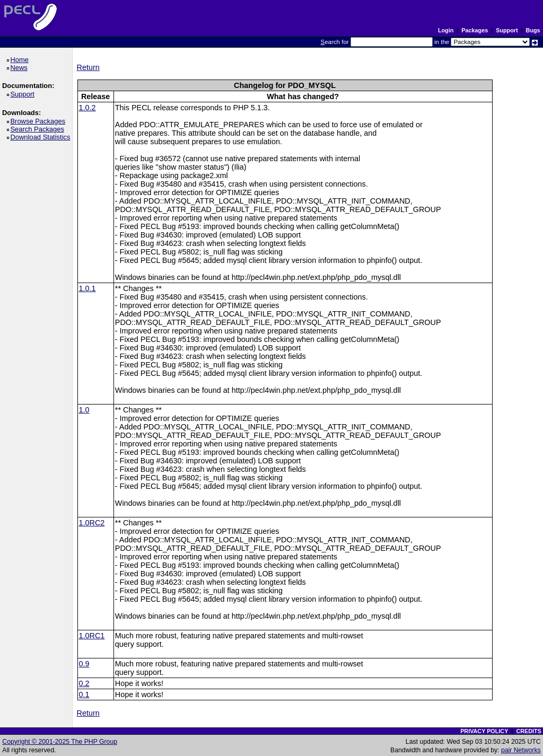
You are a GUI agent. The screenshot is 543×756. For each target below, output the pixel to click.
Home (21, 60)
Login (446, 30)
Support (507, 30)
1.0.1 (87, 288)
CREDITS (528, 731)
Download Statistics (42, 137)
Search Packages (39, 129)
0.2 (84, 683)
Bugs (533, 30)
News (20, 68)
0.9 (84, 664)
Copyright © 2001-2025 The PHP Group (60, 742)
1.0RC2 (92, 523)
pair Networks (521, 750)
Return (88, 67)
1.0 (84, 410)
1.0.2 (87, 108)
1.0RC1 (92, 636)
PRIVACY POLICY (484, 731)
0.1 (84, 695)
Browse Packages (40, 121)
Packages (475, 30)
